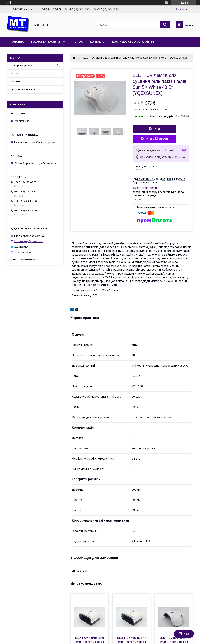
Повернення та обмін (27, 52)
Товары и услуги (21, 66)
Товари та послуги (45, 42)
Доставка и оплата (23, 89)
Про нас (77, 42)
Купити (154, 129)
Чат (184, 634)
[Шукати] (165, 25)
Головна (17, 42)
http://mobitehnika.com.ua (29, 236)
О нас (15, 74)
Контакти (97, 42)
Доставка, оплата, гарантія (133, 42)
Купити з (154, 139)
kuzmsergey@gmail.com (29, 241)
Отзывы (16, 81)
